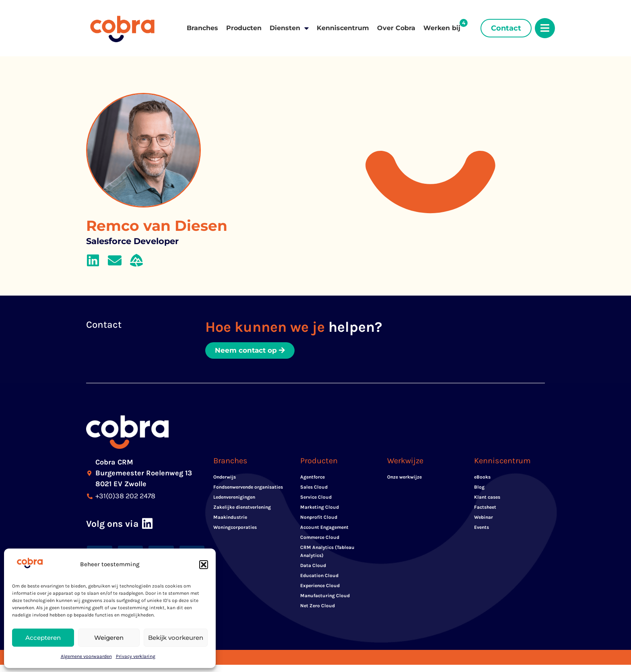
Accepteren (43, 638)
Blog (479, 487)
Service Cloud (316, 497)
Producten (244, 28)
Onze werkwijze (404, 477)
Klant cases (487, 497)
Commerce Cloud (320, 538)
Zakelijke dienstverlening (242, 508)
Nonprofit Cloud (319, 518)
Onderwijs (225, 477)
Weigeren (109, 638)
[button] (204, 565)
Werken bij (442, 28)
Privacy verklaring (136, 656)
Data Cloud (313, 566)
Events (481, 528)
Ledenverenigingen (234, 497)
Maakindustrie (230, 518)
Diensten (289, 28)
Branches (202, 28)
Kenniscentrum (343, 28)
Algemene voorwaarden (86, 656)
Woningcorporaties (235, 528)
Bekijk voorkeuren (176, 638)
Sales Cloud (314, 487)
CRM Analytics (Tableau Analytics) (327, 552)
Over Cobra (396, 28)
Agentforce (312, 477)
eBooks (482, 477)
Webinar (484, 518)
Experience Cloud (320, 586)
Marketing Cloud (320, 508)
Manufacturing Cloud (325, 596)
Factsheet (485, 508)
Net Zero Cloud (318, 606)
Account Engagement (324, 528)
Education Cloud (319, 576)
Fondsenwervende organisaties (248, 487)
